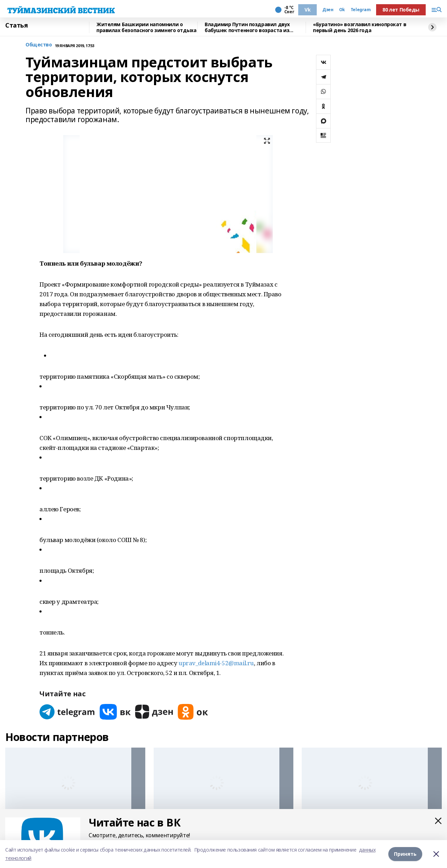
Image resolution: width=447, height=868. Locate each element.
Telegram (361, 10)
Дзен (328, 10)
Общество (39, 45)
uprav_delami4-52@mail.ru (216, 663)
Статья (16, 25)
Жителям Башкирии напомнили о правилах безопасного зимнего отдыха (146, 27)
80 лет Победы (401, 10)
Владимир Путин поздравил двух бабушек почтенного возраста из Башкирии (247, 27)
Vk (307, 10)
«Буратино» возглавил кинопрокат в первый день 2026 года (360, 27)
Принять (405, 854)
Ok (342, 10)
